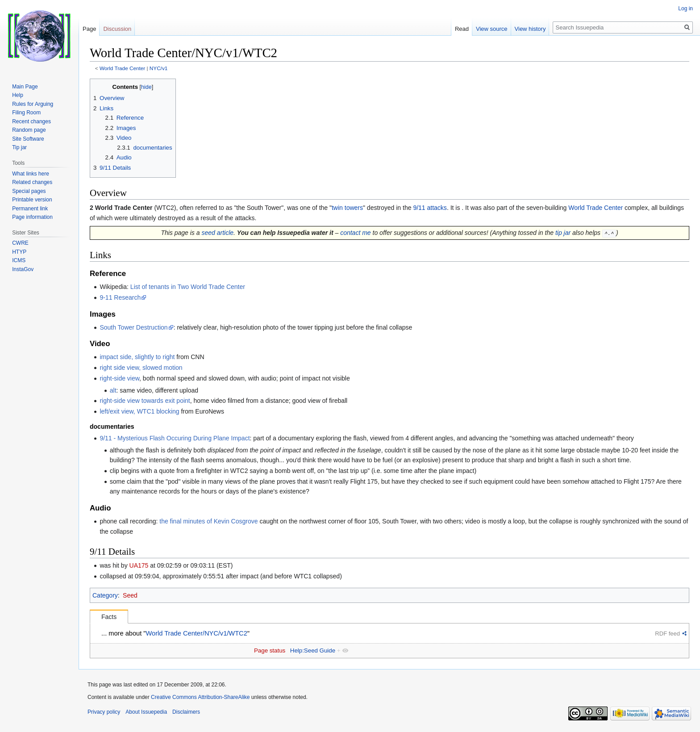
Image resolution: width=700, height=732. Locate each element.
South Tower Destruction (133, 327)
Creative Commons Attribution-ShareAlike (200, 697)
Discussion (117, 29)
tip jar (563, 233)
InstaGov (23, 269)
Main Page (25, 87)
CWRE (20, 243)
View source (492, 29)
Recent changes (31, 121)
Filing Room (26, 113)
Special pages (29, 191)
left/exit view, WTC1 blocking (139, 411)
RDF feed (667, 634)
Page (89, 29)
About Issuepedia (146, 712)
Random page (29, 130)
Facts (109, 617)
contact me (355, 233)
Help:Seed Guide (313, 650)
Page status (270, 650)
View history (530, 29)
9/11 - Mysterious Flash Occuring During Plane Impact (175, 438)
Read (462, 29)
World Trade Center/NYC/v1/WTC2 (197, 633)
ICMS (19, 260)
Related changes (32, 182)
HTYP (19, 252)
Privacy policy (104, 712)
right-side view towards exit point (145, 401)
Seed (130, 595)
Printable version (32, 200)
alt (113, 390)
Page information (32, 217)
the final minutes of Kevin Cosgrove (208, 521)
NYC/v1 (158, 68)
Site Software (28, 139)
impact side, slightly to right (137, 357)
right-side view (119, 378)
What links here (31, 174)
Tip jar (19, 147)
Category (105, 595)
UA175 (139, 565)
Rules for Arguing (33, 104)
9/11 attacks (430, 208)
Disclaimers (186, 712)
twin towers (347, 208)
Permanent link (30, 209)
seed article (217, 233)
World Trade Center (122, 68)
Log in (685, 8)
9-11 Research (120, 297)
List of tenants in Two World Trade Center (188, 287)
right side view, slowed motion (141, 368)
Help (18, 95)
